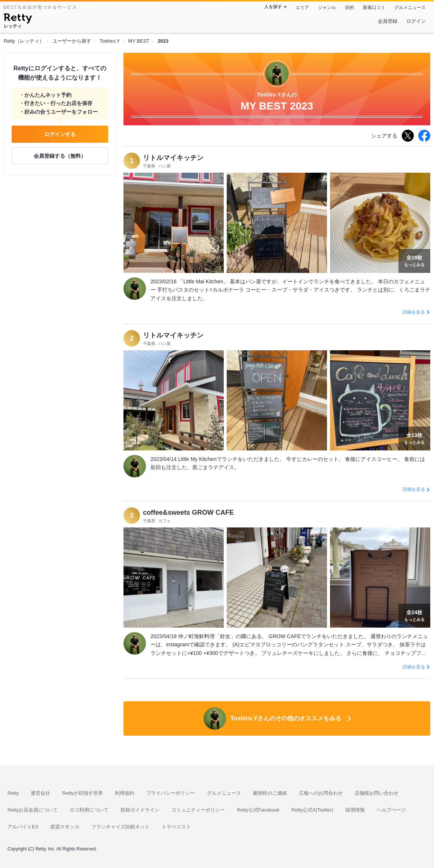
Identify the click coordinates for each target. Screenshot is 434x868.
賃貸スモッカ (65, 827)
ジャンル (327, 7)
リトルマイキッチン (173, 158)
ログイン (416, 21)
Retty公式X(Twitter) (312, 810)
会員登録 (388, 21)
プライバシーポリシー (171, 793)
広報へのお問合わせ (321, 793)
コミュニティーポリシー (198, 810)
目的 (349, 7)
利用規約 (125, 793)
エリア (302, 7)
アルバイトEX (23, 827)
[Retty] (18, 19)
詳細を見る (414, 312)
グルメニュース (410, 7)
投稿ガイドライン (140, 810)
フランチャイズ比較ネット (120, 827)
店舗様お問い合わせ (377, 793)
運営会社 (40, 793)
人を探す (273, 7)
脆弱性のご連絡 (270, 793)
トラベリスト (176, 827)
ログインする (60, 134)
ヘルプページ (391, 810)
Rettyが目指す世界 (82, 793)
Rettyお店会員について (33, 810)
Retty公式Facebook (258, 810)
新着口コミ (374, 7)
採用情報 (355, 810)
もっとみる (414, 260)
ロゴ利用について (89, 810)
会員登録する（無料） (60, 156)
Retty (13, 793)
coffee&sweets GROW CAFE (188, 513)
